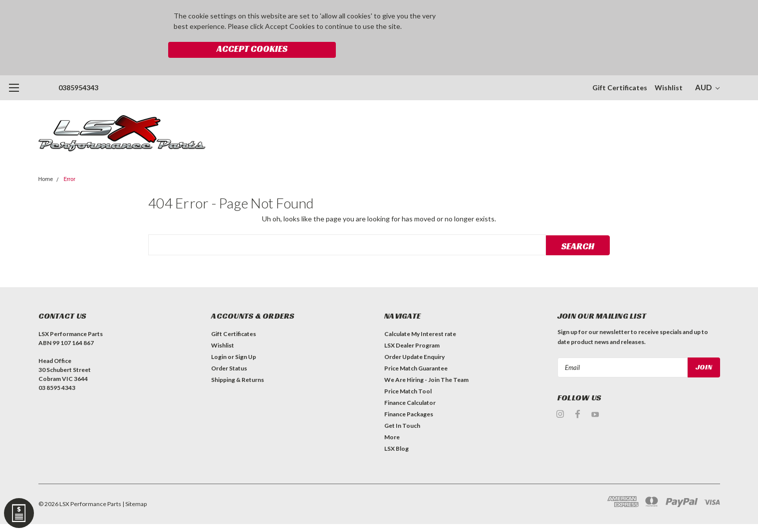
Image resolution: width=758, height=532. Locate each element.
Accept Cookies (504, 18)
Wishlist (669, 65)
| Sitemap (134, 481)
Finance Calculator (410, 380)
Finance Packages (409, 392)
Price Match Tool (408, 369)
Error (69, 156)
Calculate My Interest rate (420, 311)
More (392, 415)
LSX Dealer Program (412, 323)
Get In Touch (402, 403)
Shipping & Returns (238, 357)
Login (219, 334)
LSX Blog (396, 426)
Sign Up (246, 334)
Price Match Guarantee (416, 346)
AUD (707, 64)
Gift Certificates (620, 65)
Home (46, 156)
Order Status (229, 346)
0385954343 (78, 65)
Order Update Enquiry (414, 334)
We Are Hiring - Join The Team (426, 357)
